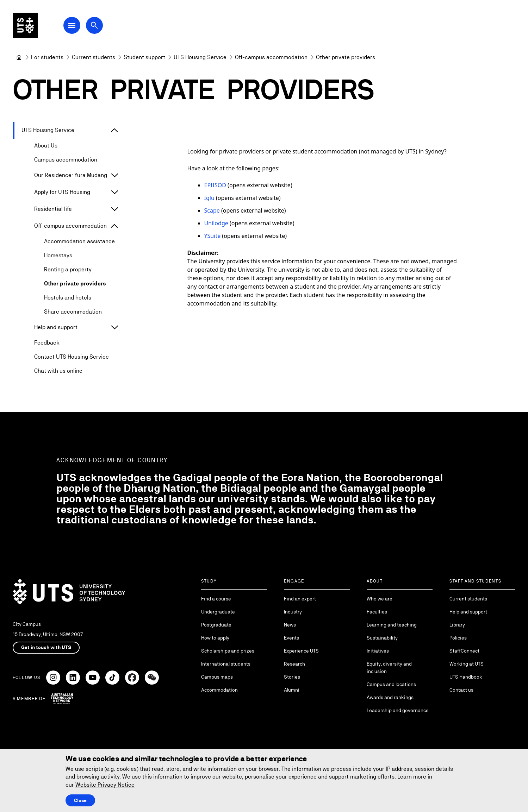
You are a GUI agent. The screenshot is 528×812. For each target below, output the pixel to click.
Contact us (461, 690)
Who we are (380, 599)
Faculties (377, 612)
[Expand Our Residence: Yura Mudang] (114, 175)
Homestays (58, 255)
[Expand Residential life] (114, 209)
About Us (46, 146)
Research (294, 664)
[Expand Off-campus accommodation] (114, 226)
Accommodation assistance (79, 241)
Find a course (216, 599)
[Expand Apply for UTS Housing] (114, 192)
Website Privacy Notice (105, 785)
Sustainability (382, 638)
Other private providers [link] (346, 57)
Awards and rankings (390, 697)
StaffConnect (464, 651)
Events (291, 638)
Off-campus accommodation (70, 226)
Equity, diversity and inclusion (389, 668)
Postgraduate (216, 625)
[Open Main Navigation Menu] (72, 25)
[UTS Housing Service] (200, 57)
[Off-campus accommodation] (271, 57)
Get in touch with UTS (46, 647)
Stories (292, 677)
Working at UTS (467, 664)
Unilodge (216, 223)
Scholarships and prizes (228, 651)
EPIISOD (215, 185)
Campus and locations (391, 684)
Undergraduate (218, 612)
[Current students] (94, 57)
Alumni (292, 690)
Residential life (53, 209)
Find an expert (300, 599)
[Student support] (144, 57)
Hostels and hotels (68, 298)
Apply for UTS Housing (62, 192)
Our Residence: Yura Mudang (71, 175)
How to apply (215, 638)
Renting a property (68, 269)
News (290, 625)
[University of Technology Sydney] (19, 57)
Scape (212, 210)
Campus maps (217, 677)
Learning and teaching (392, 625)
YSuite (212, 236)
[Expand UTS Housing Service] (114, 130)
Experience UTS (301, 651)
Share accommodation (73, 312)
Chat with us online (58, 371)
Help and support (56, 327)
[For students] (47, 57)
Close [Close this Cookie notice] (80, 800)
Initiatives (378, 651)
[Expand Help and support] (114, 327)
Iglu (209, 198)
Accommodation (219, 690)
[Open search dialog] (94, 25)
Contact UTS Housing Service (72, 357)
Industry (293, 612)
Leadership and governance (398, 710)
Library (457, 625)
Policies (458, 638)
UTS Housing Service (48, 130)
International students (226, 664)
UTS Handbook (466, 677)
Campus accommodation (66, 160)
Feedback (47, 343)
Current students (468, 599)
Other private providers (75, 284)
